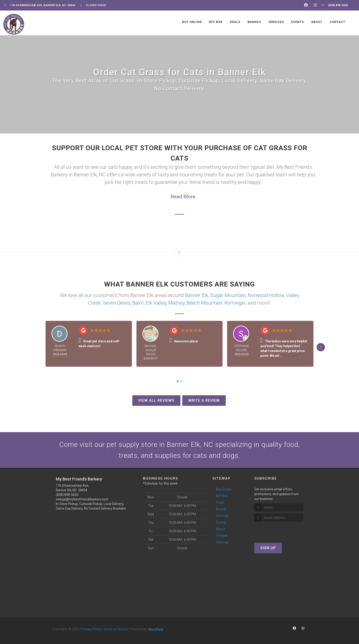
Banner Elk (197, 295)
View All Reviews (156, 400)
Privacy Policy (91, 629)
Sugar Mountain (228, 295)
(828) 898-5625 (67, 495)
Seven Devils (117, 303)
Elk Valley (156, 303)
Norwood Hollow (266, 295)
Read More (183, 197)
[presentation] (279, 530)
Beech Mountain (204, 303)
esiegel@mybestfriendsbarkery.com (82, 499)
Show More (291, 356)
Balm (138, 303)
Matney (176, 303)
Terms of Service (116, 629)
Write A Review (204, 400)
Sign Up (268, 548)
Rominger (235, 303)
